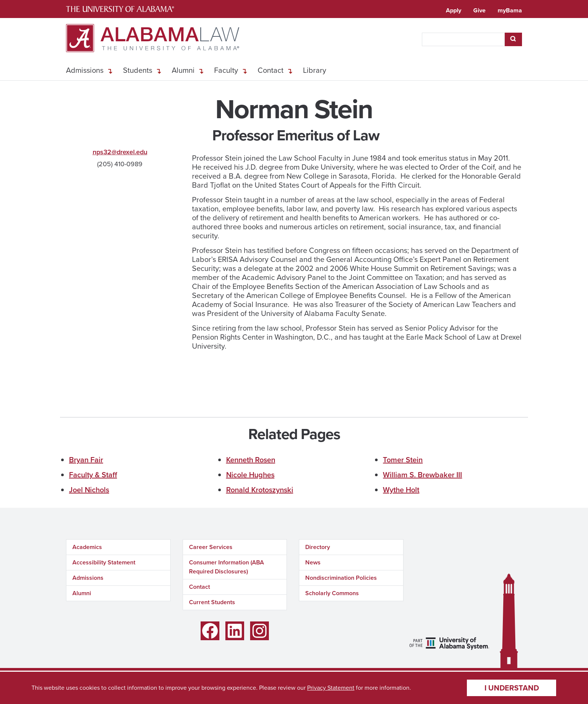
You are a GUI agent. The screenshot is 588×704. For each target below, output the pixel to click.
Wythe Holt (401, 490)
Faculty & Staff (93, 475)
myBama (510, 10)
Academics (87, 547)
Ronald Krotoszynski (260, 490)
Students (138, 70)
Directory (318, 547)
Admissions (85, 70)
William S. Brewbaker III (422, 475)
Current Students (212, 602)
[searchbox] (463, 39)
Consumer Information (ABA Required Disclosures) (226, 567)
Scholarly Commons (332, 593)
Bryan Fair (86, 460)
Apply (454, 10)
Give (479, 10)
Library (315, 70)
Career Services (211, 547)
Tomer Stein (403, 460)
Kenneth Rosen (251, 460)
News (313, 562)
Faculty (226, 70)
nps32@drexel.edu (120, 152)
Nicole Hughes (250, 475)
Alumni (183, 70)
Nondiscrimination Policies (341, 578)
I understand (512, 688)
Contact (271, 70)
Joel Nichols (89, 490)
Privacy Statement (331, 688)
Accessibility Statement (104, 562)
